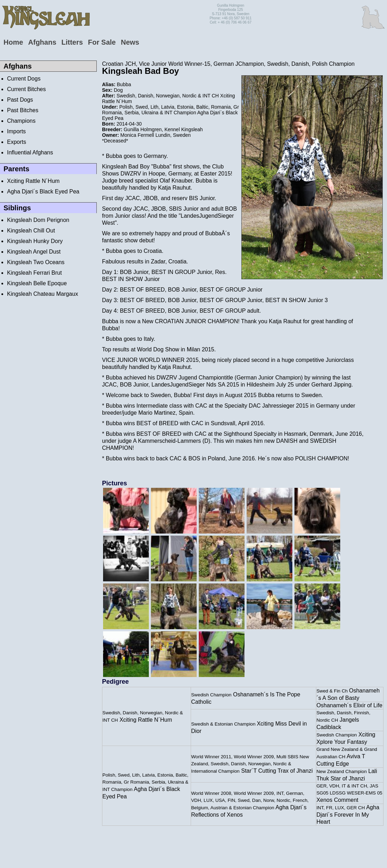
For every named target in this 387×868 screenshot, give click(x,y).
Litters (72, 42)
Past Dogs (20, 100)
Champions (21, 121)
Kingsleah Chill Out (31, 231)
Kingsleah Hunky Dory (35, 241)
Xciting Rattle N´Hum (33, 181)
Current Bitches (26, 89)
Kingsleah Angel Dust (34, 252)
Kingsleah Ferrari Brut (34, 273)
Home (13, 42)
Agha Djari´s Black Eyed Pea (43, 192)
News (130, 42)
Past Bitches (23, 110)
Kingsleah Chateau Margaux (43, 294)
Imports (16, 131)
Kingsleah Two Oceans (36, 262)
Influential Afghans (30, 152)
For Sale (102, 42)
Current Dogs (24, 79)
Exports (17, 142)
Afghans (42, 42)
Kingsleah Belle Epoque (37, 283)
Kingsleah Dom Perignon (38, 220)
